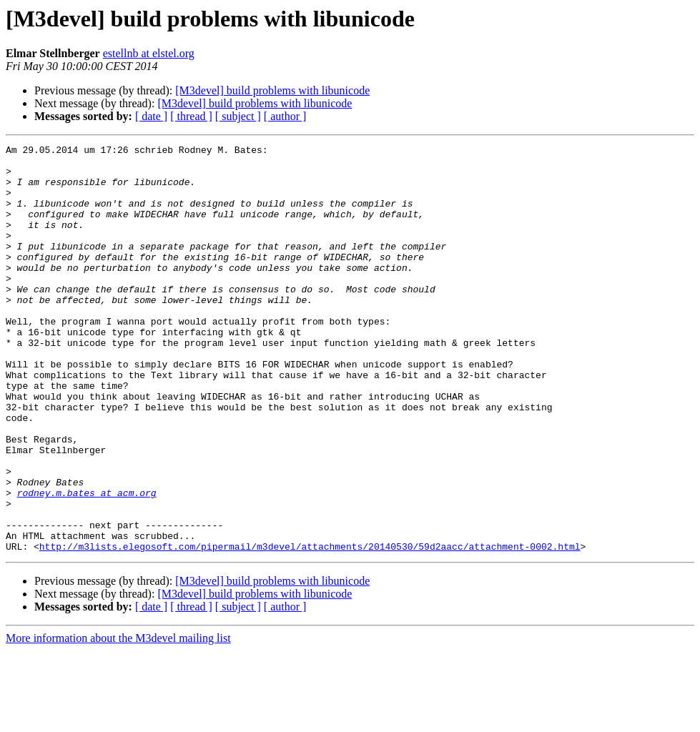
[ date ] (151, 116)
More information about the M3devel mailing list (118, 719)
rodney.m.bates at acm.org (87, 563)
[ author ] (285, 116)
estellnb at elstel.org (149, 53)
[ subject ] (238, 116)
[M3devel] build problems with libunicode (272, 90)
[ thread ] (191, 116)
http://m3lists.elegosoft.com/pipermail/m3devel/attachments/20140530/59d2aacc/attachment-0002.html (310, 628)
